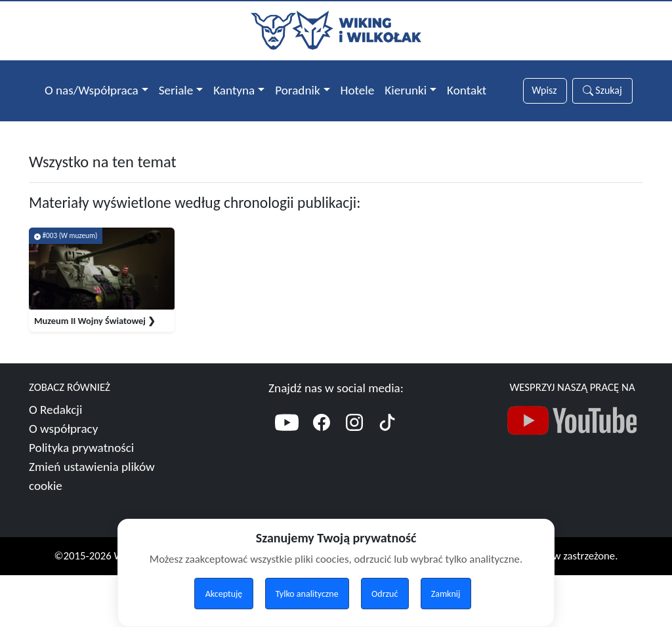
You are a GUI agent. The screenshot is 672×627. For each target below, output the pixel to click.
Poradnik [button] (297, 90)
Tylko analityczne (307, 594)
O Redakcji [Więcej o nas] (55, 422)
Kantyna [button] (234, 90)
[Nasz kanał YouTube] (572, 436)
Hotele (358, 90)
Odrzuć (385, 594)
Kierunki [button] (406, 90)
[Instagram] (354, 437)
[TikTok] (387, 437)
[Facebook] (322, 437)
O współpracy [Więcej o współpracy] (63, 441)
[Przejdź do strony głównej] (336, 29)
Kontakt (467, 90)
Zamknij (446, 594)
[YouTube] (287, 437)
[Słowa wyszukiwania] (545, 91)
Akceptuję (224, 594)
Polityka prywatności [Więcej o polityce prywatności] (81, 460)
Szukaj (602, 90)
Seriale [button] (176, 90)
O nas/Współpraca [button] (92, 90)
